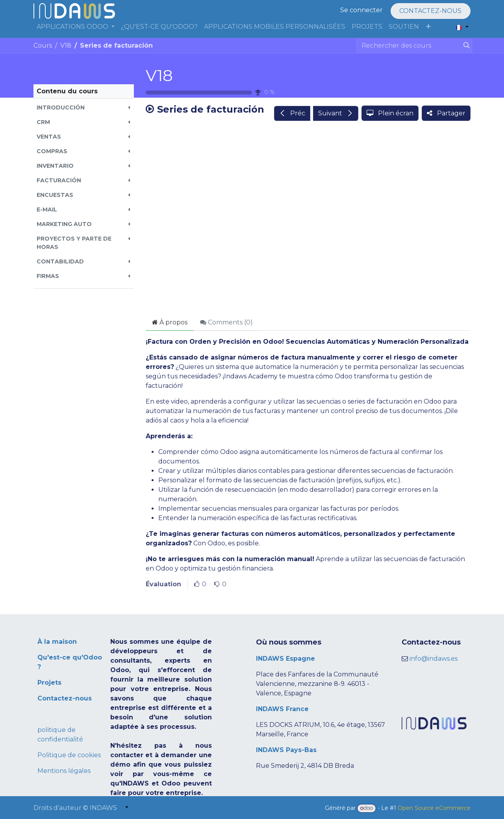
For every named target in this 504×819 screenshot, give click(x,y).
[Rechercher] (465, 46)
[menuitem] (76, 27)
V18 (159, 75)
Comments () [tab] (226, 322)
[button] (84, 108)
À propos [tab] (170, 322)
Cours (43, 45)
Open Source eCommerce (434, 808)
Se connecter (361, 10)
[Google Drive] (308, 220)
